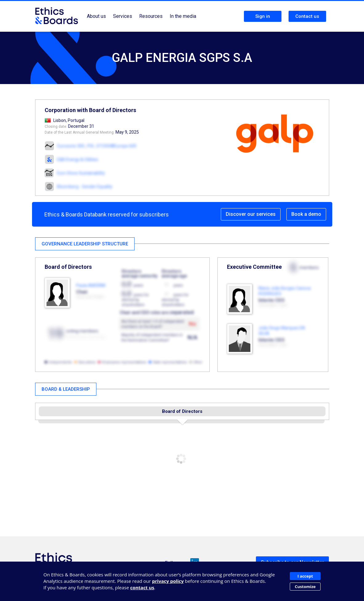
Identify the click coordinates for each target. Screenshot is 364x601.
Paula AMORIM (91, 285)
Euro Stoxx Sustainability (81, 173)
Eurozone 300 (71, 146)
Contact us (307, 16)
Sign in (263, 16)
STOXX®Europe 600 (116, 146)
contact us (142, 587)
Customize (305, 587)
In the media (183, 16)
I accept (305, 576)
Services (123, 16)
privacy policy (168, 581)
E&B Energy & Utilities (78, 159)
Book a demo (306, 214)
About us (96, 16)
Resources (151, 16)
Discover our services (251, 214)
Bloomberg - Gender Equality (85, 187)
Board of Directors (182, 411)
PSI (90, 146)
